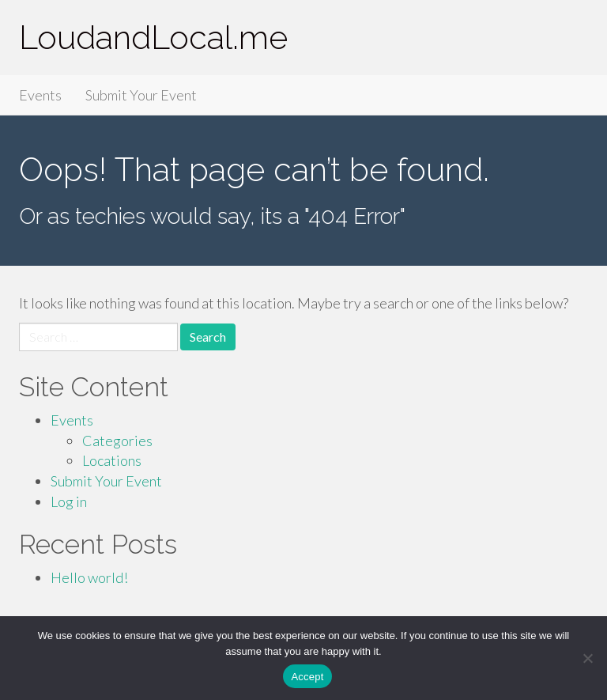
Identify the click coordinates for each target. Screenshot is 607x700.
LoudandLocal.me (153, 38)
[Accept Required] (587, 658)
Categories (117, 441)
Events (40, 95)
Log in (69, 501)
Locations (112, 460)
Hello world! (89, 577)
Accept (307, 677)
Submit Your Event (141, 95)
